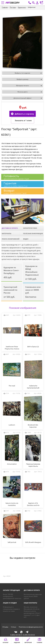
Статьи (13, 627)
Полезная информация (33, 234)
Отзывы (5, 627)
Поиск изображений (11, 239)
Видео (26, 239)
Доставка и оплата (10, 228)
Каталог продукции (11, 590)
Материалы (7, 234)
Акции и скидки (10, 603)
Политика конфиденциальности (31, 627)
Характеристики (30, 228)
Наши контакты (30, 603)
